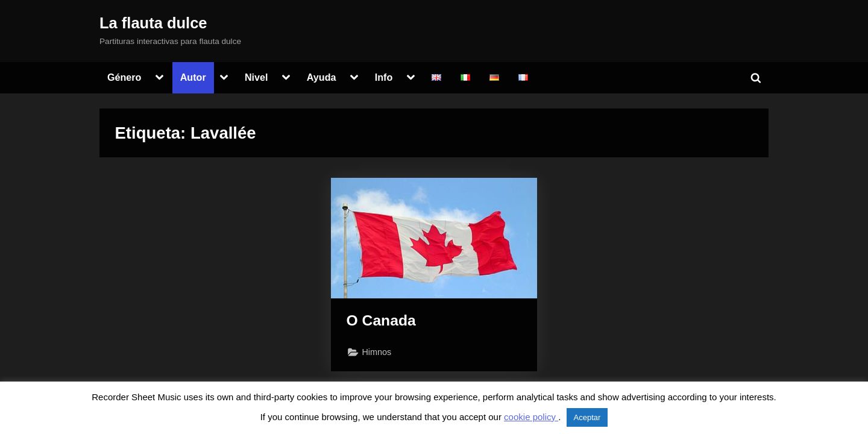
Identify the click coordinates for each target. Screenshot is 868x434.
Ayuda (322, 77)
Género (124, 77)
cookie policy (531, 417)
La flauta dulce (153, 23)
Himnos (377, 352)
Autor (193, 77)
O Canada (382, 320)
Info (384, 77)
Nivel (256, 77)
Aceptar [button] (587, 417)
